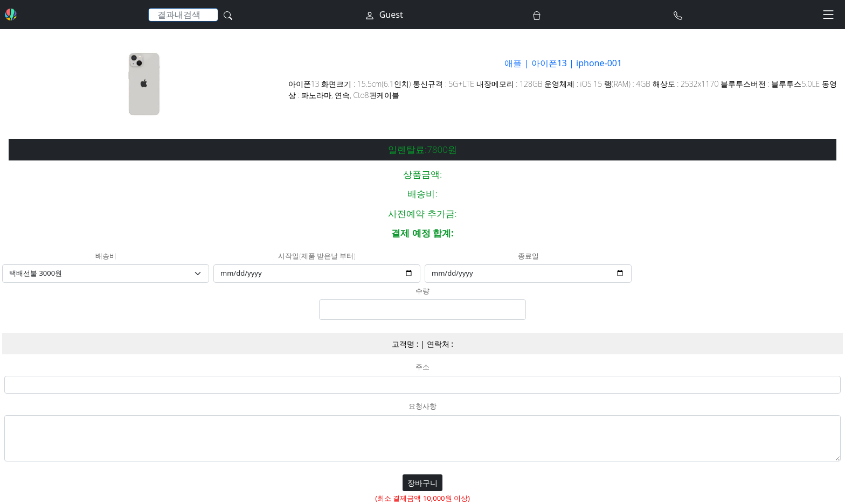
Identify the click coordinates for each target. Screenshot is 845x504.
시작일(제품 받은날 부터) (317, 256)
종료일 (528, 256)
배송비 (106, 256)
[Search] (183, 15)
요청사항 (422, 407)
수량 (422, 291)
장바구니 (422, 483)
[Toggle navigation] (828, 15)
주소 (422, 367)
